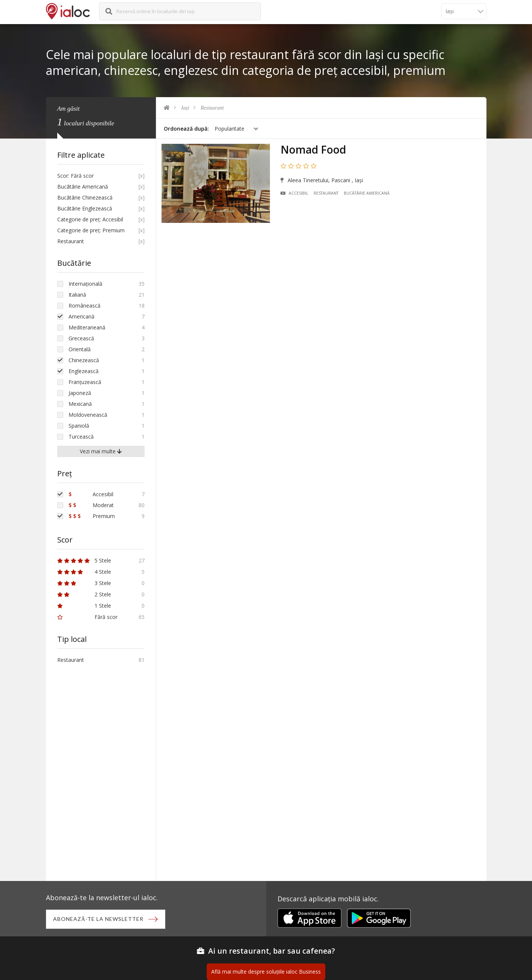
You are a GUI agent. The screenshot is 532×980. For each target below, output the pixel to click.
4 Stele (84, 572)
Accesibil (295, 194)
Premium (92, 516)
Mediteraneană (87, 327)
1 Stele (84, 606)
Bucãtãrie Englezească (85, 208)
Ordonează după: (186, 129)
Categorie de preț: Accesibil (90, 219)
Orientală (80, 349)
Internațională (85, 284)
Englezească (84, 371)
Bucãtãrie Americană (368, 194)
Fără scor (87, 617)
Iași (185, 108)
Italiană (77, 295)
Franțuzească (85, 382)
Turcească (81, 437)
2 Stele (84, 594)
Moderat (91, 505)
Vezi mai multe (101, 451)
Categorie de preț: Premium (91, 230)
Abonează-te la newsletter (99, 919)
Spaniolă (79, 426)
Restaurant (212, 108)
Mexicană (80, 404)
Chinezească (84, 360)
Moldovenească (88, 415)
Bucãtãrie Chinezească (85, 197)
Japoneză (80, 393)
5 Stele (84, 560)
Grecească (81, 338)
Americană (82, 316)
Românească (85, 306)
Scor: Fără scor (75, 176)
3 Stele (84, 583)
